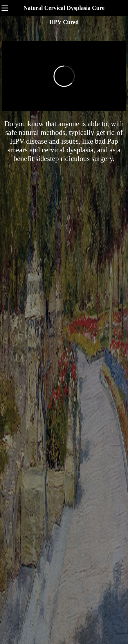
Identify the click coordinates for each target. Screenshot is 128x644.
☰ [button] (5, 8)
